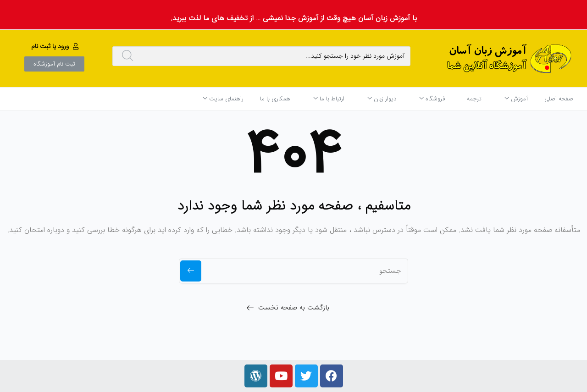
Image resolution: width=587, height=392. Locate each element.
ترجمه (474, 99)
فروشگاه (432, 99)
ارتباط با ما (329, 99)
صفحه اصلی (559, 99)
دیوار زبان (382, 99)
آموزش (516, 99)
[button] (56, 46)
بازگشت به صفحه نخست (294, 308)
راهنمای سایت (223, 99)
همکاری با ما (275, 99)
